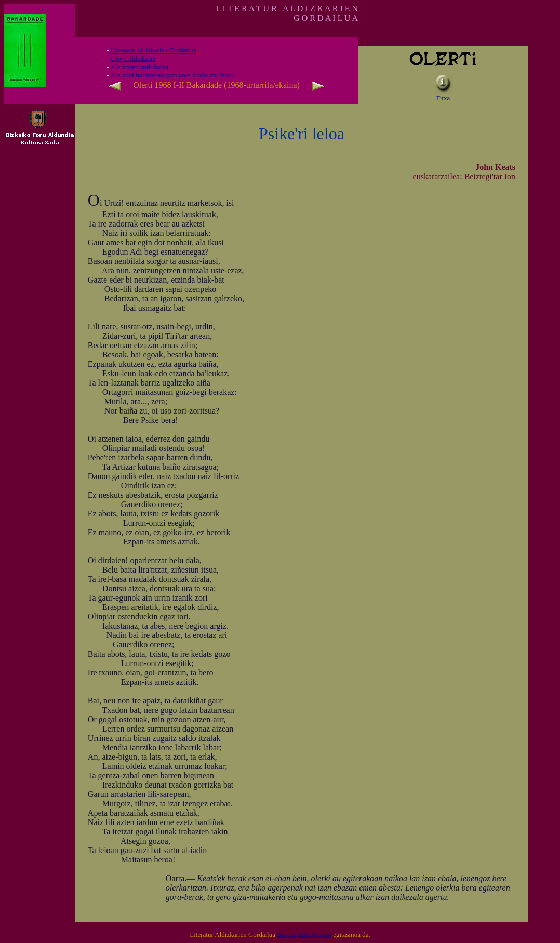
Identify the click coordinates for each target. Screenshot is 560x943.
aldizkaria (133, 58)
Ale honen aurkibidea (140, 67)
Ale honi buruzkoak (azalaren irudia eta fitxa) (172, 75)
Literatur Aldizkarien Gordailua (154, 50)
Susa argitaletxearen (304, 934)
